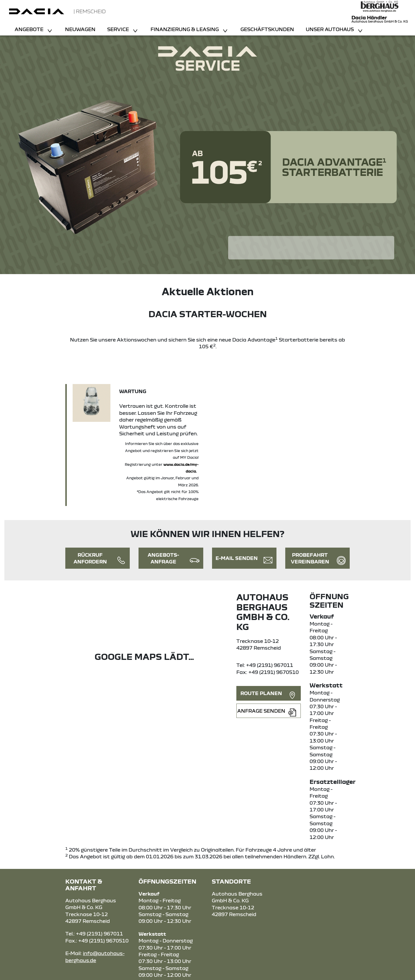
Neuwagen (80, 29)
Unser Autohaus (330, 29)
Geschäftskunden (267, 29)
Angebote (30, 29)
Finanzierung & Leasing (185, 29)
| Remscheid (90, 11)
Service (119, 29)
